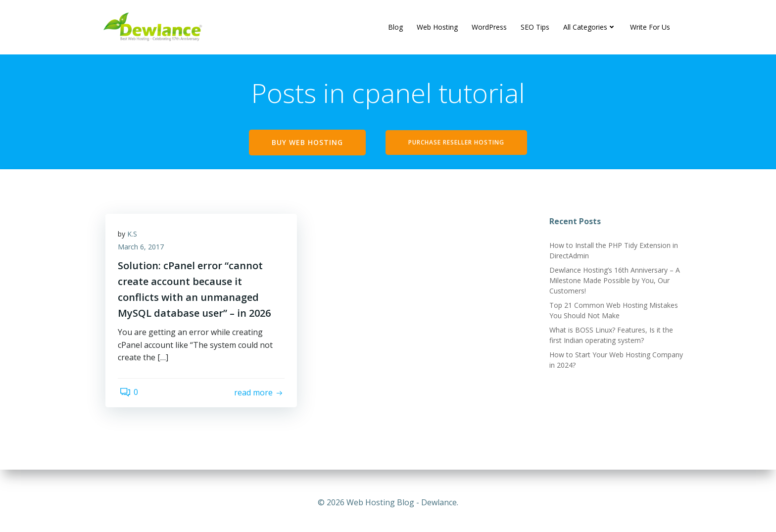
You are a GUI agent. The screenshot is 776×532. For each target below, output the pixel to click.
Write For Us (651, 27)
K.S (135, 239)
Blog (396, 27)
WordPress (490, 27)
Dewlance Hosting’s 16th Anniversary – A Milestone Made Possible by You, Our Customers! (613, 283)
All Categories (590, 27)
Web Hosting (438, 27)
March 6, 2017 (143, 252)
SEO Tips (535, 27)
